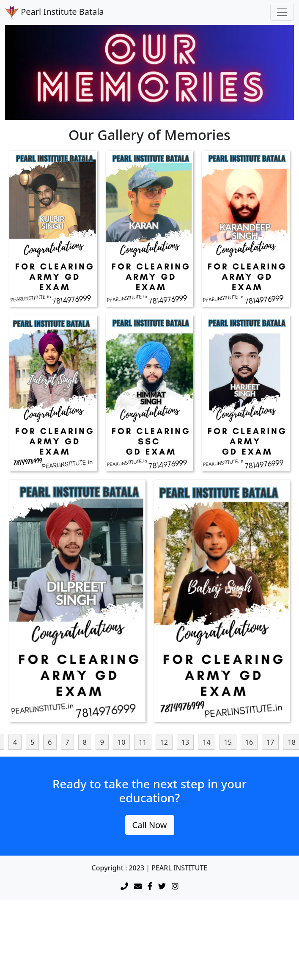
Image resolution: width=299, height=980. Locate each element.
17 (270, 742)
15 (228, 742)
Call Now (150, 825)
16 (249, 742)
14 (206, 742)
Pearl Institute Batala (55, 13)
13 (185, 742)
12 (164, 742)
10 (121, 742)
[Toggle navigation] (282, 12)
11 (143, 742)
